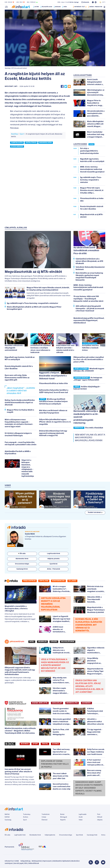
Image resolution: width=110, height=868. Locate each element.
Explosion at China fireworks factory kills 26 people (55, 764)
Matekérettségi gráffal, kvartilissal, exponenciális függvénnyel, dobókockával (89, 321)
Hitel (32, 642)
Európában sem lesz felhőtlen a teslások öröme (90, 348)
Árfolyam (44, 581)
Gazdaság (8, 820)
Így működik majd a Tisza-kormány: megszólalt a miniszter (32, 303)
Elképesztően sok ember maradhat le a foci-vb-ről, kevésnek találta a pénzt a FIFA (89, 360)
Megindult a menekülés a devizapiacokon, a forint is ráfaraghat (16, 609)
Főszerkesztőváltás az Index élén (53, 384)
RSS (26, 863)
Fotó (99, 814)
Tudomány (27, 814)
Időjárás (100, 820)
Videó (81, 820)
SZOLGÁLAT (57, 703)
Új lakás (72, 581)
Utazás (54, 642)
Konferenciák (58, 581)
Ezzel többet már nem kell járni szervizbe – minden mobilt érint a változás (65, 349)
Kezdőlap (15, 134)
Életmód (44, 820)
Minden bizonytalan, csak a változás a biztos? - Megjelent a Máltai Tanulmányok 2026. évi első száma (20, 731)
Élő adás (22, 554)
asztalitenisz (31, 143)
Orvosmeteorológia (66, 835)
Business (25, 744)
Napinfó (63, 820)
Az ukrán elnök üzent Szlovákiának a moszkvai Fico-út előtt (86, 251)
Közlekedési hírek (35, 835)
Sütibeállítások (34, 863)
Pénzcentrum (29, 581)
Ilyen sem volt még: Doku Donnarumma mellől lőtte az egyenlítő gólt (17, 378)
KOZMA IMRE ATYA (40, 703)
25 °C (102, 2)
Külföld (7, 817)
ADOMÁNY (86, 703)
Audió (81, 817)
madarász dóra (46, 143)
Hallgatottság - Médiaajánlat (31, 861)
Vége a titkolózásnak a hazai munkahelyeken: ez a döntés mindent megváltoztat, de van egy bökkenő (55, 665)
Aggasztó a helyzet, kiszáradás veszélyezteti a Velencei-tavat (53, 376)
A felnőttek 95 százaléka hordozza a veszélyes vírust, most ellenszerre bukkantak (41, 349)
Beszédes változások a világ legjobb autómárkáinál (14, 348)
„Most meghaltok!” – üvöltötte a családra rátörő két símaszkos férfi (21, 391)
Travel (45, 744)
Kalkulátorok (68, 642)
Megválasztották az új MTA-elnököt (33, 272)
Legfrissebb (83, 814)
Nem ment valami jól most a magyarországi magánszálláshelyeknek (90, 438)
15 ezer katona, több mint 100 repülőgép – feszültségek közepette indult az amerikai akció (88, 299)
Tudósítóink (46, 814)
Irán (66, 7)
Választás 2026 (47, 7)
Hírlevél (100, 817)
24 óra (37, 7)
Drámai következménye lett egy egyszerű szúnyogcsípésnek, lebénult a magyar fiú (53, 433)
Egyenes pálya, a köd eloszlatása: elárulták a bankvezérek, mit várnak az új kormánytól (89, 625)
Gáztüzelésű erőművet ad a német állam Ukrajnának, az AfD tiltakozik (89, 261)
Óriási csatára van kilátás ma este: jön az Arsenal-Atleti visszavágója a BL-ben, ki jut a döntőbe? (89, 686)
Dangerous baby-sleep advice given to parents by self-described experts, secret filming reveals (89, 788)
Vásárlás (42, 642)
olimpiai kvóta (17, 143)
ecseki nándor (17, 146)
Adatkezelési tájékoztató (61, 861)
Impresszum (47, 861)
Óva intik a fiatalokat (94, 428)
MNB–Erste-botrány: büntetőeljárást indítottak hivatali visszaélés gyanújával (88, 288)
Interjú (44, 817)
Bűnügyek (64, 817)
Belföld (7, 814)
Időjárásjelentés (50, 835)
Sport (22, 134)
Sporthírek (79, 835)
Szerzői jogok (18, 863)
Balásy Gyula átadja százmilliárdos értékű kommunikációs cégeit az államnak (20, 403)
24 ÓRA (91, 144)
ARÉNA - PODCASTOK (96, 7)
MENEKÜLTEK (72, 703)
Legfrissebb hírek (20, 835)
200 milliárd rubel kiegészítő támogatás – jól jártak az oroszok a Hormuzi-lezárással (90, 309)
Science (55, 744)
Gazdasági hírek (92, 835)
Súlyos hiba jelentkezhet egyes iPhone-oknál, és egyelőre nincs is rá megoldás (55, 422)
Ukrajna (58, 7)
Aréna (103, 835)
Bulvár (62, 814)
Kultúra (26, 817)
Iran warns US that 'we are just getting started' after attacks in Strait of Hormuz (18, 772)
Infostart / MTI (11, 86)
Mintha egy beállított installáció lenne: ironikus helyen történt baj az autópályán (53, 401)
